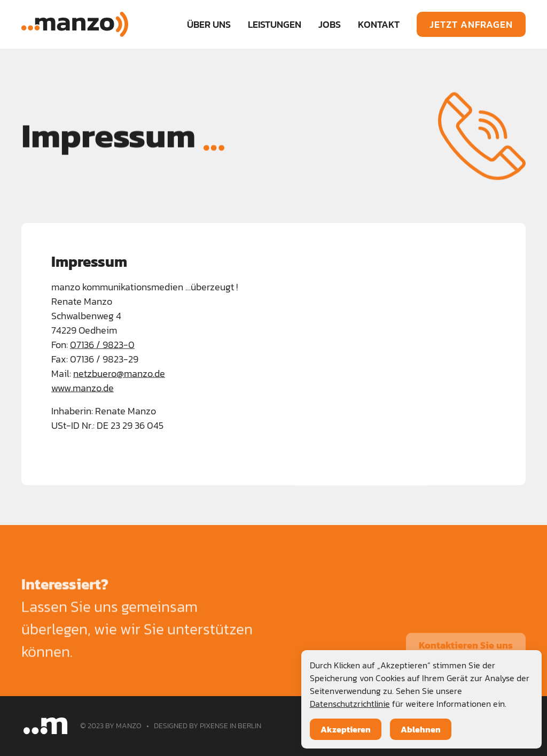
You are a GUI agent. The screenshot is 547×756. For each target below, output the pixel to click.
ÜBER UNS (209, 24)
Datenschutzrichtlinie (350, 704)
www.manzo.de (83, 388)
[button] (275, 24)
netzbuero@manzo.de (119, 374)
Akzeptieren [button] (346, 729)
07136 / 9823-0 (102, 345)
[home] (75, 25)
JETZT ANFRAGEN (471, 24)
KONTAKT (379, 24)
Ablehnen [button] (421, 729)
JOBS (330, 24)
